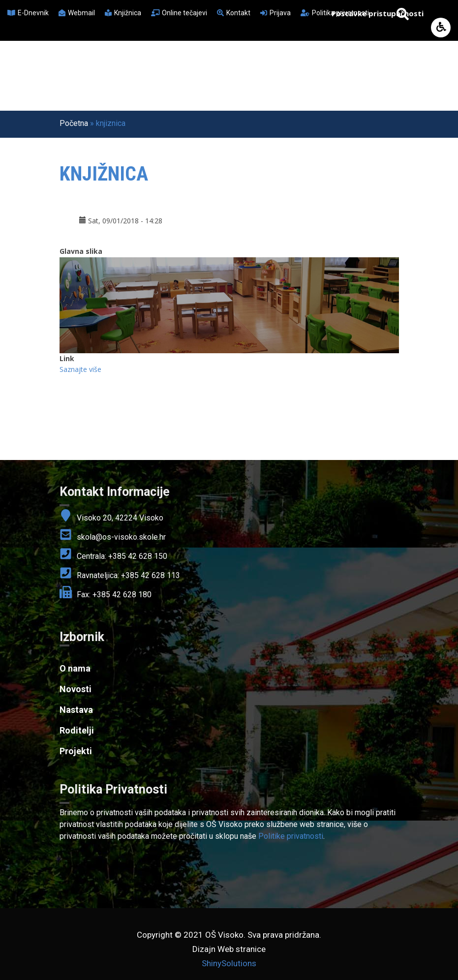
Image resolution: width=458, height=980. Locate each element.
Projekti (76, 751)
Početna (74, 123)
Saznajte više (80, 369)
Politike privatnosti (291, 836)
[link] (229, 790)
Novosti (76, 689)
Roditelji (77, 730)
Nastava (76, 710)
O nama (75, 668)
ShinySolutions (229, 963)
